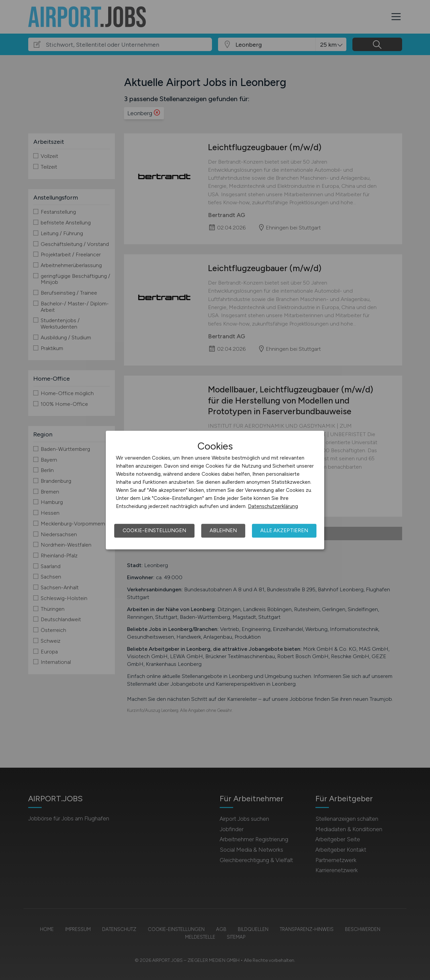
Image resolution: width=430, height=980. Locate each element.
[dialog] (215, 490)
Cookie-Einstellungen (154, 530)
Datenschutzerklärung (273, 506)
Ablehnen (223, 530)
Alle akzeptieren (284, 530)
